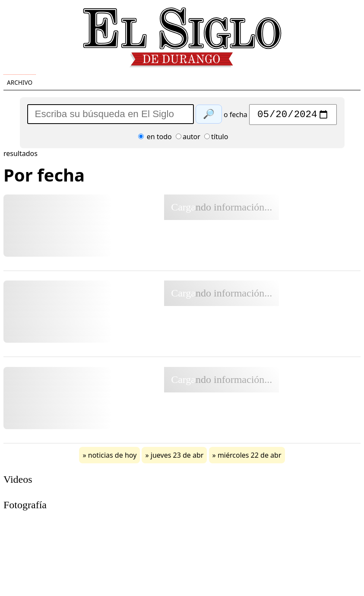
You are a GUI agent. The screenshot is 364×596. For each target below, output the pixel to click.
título (216, 139)
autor (188, 139)
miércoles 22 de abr (250, 457)
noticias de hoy (112, 457)
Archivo (20, 82)
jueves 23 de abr (177, 457)
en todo (155, 139)
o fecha (236, 117)
